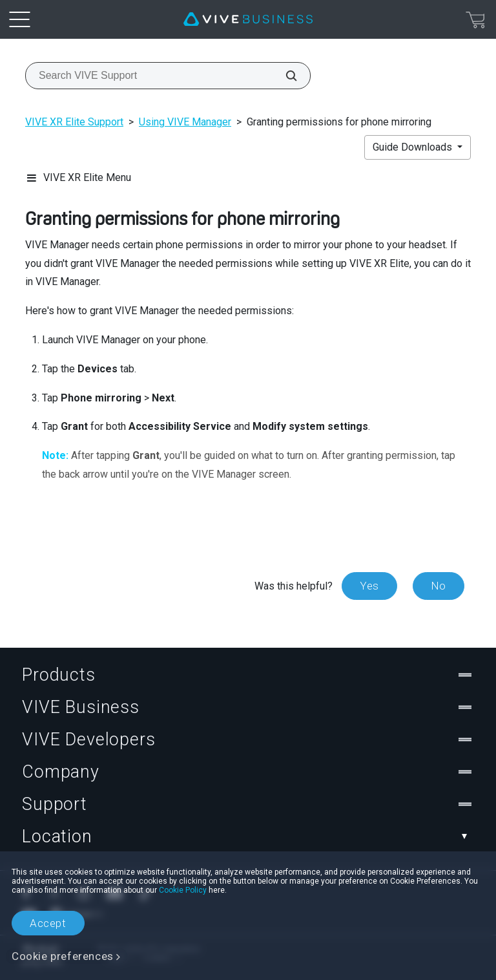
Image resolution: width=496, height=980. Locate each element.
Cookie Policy (183, 890)
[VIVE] (248, 19)
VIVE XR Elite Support (74, 122)
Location (248, 836)
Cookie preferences (63, 956)
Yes (369, 586)
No (439, 586)
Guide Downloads (414, 147)
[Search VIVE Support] (284, 76)
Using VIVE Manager (185, 122)
